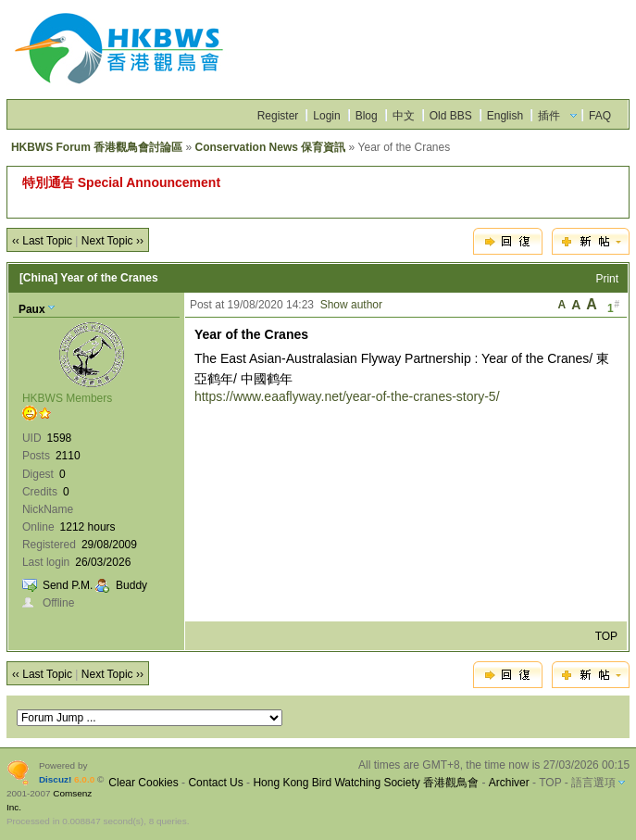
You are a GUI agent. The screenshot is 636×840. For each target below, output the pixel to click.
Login (326, 116)
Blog (367, 116)
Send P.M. (68, 585)
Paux (32, 309)
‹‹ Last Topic (42, 241)
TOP (606, 636)
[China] (38, 278)
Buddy (131, 585)
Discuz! (55, 779)
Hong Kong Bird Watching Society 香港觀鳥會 (366, 783)
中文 (404, 116)
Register (278, 116)
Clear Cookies (143, 783)
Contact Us (215, 783)
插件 (549, 116)
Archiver (509, 783)
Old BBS (451, 116)
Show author (351, 305)
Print (607, 279)
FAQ (600, 116)
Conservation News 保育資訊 (271, 147)
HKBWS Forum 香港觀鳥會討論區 (97, 147)
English (505, 116)
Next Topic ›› (112, 241)
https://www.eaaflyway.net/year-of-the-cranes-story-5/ (347, 396)
